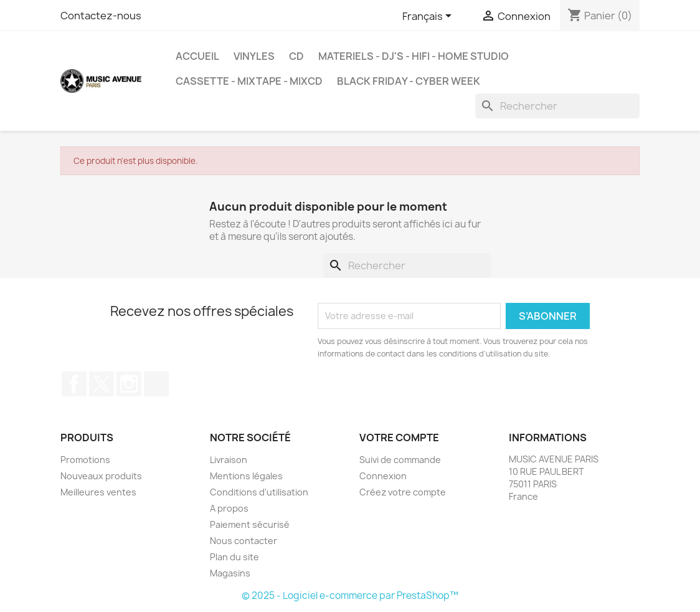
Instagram (129, 384)
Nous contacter (244, 541)
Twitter (102, 384)
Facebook (74, 384)
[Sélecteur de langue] (429, 17)
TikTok (156, 384)
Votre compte (399, 437)
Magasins (230, 573)
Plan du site (234, 557)
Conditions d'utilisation (259, 492)
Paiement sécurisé (250, 524)
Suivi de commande (400, 460)
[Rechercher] (557, 106)
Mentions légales (246, 476)
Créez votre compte (403, 492)
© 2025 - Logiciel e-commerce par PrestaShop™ (350, 595)
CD (296, 56)
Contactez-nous (101, 16)
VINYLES (254, 56)
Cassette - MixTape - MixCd (249, 81)
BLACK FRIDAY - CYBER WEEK (409, 81)
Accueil (197, 56)
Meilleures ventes (98, 492)
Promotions (85, 460)
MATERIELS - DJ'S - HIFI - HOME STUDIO (414, 56)
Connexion (383, 476)
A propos (229, 508)
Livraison (229, 460)
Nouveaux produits (101, 476)
